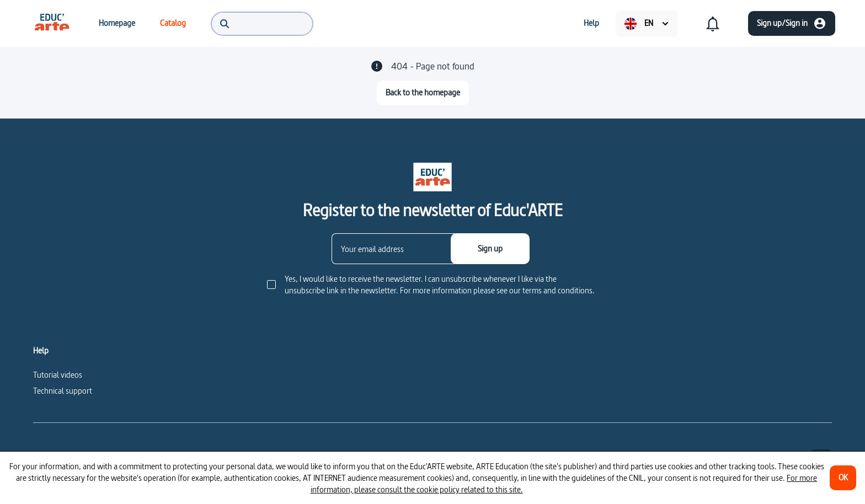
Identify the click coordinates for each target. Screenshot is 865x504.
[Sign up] (490, 249)
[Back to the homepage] (423, 93)
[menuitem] (52, 23)
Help (41, 351)
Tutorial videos (58, 375)
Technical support (63, 391)
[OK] (843, 478)
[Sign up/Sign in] (792, 23)
